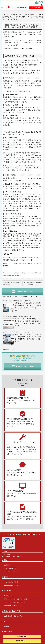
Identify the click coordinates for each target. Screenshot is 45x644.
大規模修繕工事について (13, 606)
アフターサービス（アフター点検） (17, 599)
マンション (29, 273)
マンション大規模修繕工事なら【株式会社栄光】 (19, 15)
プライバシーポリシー (12, 572)
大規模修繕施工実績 (11, 582)
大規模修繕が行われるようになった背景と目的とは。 (12, 284)
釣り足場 (17, 276)
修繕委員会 (35, 273)
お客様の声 (8, 565)
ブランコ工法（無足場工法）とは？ (17, 602)
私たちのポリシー (10, 596)
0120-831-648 (19, 7)
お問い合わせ (22, 637)
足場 (13, 276)
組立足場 (9, 276)
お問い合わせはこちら (22, 292)
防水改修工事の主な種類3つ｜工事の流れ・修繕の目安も (17, 316)
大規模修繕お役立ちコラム (15, 273)
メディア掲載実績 (10, 568)
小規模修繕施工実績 (11, 585)
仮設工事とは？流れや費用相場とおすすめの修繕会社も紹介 (18, 301)
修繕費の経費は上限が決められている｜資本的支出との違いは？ (19, 332)
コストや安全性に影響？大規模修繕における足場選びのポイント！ (33, 284)
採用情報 (7, 626)
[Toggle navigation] (2, 8)
